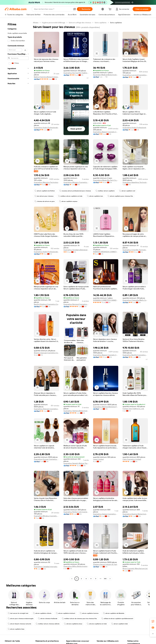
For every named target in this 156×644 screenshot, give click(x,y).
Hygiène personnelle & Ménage (54, 23)
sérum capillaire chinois (42, 613)
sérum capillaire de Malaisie (114, 613)
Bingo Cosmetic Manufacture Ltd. (135, 568)
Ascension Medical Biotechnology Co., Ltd (106, 75)
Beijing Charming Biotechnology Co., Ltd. (47, 77)
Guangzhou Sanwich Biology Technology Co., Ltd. (76, 463)
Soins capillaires (101, 23)
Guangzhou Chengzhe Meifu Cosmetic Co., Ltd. (135, 300)
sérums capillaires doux (73, 624)
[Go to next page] (110, 579)
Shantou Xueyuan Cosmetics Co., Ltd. (47, 353)
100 (105, 579)
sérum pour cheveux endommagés (21, 619)
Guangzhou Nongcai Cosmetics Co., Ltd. (76, 304)
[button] (74, 9)
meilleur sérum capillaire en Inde (70, 196)
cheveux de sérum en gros (45, 201)
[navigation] (18, 301)
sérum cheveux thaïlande (48, 619)
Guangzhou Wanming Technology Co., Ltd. (47, 182)
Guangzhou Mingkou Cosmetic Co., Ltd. (47, 516)
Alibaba (36, 23)
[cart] (110, 9)
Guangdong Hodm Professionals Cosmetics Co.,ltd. (135, 128)
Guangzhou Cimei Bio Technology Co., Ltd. (135, 250)
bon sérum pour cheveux (44, 196)
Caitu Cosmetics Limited (132, 459)
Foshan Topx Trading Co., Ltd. (133, 409)
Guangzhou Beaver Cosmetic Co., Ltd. (106, 132)
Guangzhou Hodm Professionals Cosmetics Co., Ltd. (47, 128)
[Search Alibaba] (53, 9)
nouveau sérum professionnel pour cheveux (75, 191)
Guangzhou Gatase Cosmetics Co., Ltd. (106, 514)
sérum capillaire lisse (16, 629)
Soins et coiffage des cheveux (80, 23)
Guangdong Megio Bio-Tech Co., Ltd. (106, 180)
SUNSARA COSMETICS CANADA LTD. (106, 300)
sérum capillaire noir (127, 191)
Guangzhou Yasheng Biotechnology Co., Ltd (76, 411)
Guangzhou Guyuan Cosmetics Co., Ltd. (47, 459)
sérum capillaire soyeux (68, 201)
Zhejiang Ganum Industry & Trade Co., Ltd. (106, 564)
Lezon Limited (98, 459)
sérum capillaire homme (89, 613)
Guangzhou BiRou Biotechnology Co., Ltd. (76, 566)
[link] (153, 621)
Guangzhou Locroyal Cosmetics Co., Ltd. (135, 75)
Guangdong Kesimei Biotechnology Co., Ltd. (135, 514)
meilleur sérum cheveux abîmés (48, 624)
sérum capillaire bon (95, 196)
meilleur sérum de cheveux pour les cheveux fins (79, 619)
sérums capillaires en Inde (97, 624)
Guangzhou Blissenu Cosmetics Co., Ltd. (76, 182)
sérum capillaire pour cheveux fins (120, 196)
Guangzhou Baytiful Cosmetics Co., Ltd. (135, 355)
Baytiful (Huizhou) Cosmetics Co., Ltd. (47, 304)
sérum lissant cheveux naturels (19, 624)
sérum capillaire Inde (119, 624)
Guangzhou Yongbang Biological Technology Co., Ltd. (76, 250)
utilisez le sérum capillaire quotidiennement (117, 619)
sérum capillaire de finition (45, 191)
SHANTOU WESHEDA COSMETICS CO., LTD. (106, 252)
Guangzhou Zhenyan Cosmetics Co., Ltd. (47, 409)
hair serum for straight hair (18, 613)
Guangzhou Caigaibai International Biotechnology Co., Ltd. (47, 567)
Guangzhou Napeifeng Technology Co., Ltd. (135, 182)
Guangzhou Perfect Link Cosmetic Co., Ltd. (76, 512)
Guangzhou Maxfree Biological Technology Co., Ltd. (106, 407)
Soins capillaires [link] (116, 23)
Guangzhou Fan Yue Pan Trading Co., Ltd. (76, 73)
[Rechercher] (85, 9)
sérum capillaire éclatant (66, 613)
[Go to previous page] (72, 579)
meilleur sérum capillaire (105, 191)
